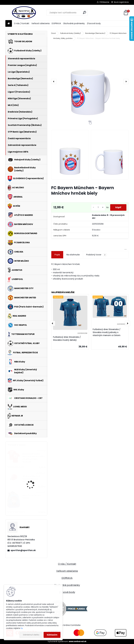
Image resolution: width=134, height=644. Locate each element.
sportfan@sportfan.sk (23, 550)
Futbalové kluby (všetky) (70, 33)
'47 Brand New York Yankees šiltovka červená (31, 479)
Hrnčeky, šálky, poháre (63, 38)
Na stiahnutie (73, 255)
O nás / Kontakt (22, 23)
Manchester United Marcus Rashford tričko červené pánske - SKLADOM (33, 458)
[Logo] (23, 13)
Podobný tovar (97, 255)
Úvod (53, 33)
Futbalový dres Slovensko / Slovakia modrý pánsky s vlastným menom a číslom (107, 332)
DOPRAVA (56, 23)
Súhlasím (52, 635)
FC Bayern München (118, 33)
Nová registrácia (121, 2)
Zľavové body (94, 23)
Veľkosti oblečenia (41, 23)
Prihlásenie (104, 2)
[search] (84, 12)
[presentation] (54, 81)
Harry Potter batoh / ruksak (32, 497)
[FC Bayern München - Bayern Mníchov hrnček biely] (90, 81)
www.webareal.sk (78, 641)
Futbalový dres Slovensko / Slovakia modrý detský (67, 339)
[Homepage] (9, 24)
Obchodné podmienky (74, 23)
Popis (57, 255)
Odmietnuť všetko (31, 635)
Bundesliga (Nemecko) (95, 33)
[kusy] (98, 207)
